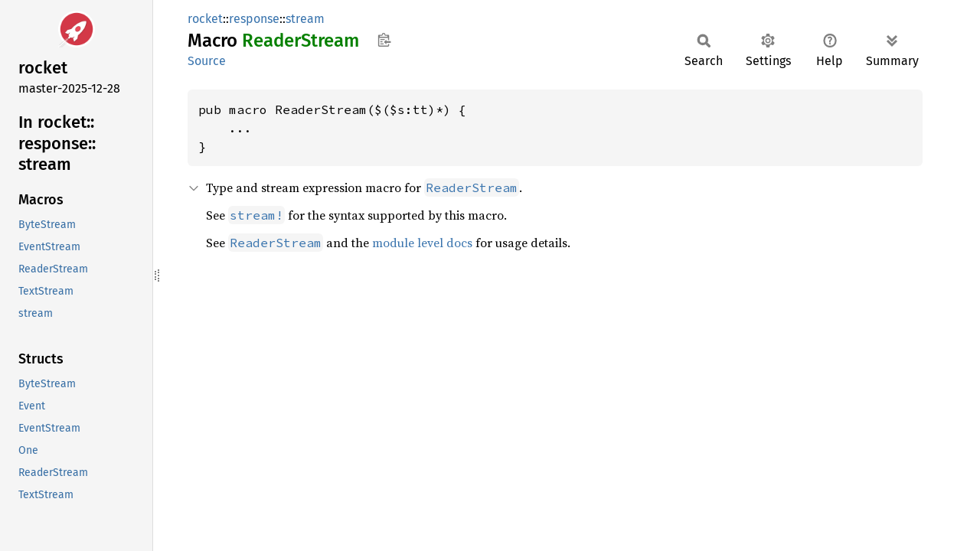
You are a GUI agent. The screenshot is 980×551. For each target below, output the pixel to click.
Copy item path (384, 40)
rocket (205, 19)
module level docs (422, 243)
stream (305, 19)
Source (207, 61)
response (254, 19)
